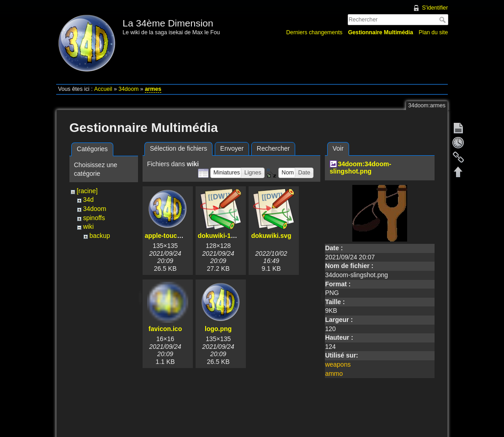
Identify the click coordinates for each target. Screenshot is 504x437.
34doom (128, 89)
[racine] (87, 191)
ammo (334, 374)
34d (88, 200)
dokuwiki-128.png (225, 236)
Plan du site (433, 32)
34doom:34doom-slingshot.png (360, 168)
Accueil (103, 89)
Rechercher (443, 20)
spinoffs (94, 218)
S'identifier (435, 8)
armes (153, 89)
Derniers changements (314, 32)
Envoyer (232, 148)
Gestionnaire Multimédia (381, 32)
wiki (88, 226)
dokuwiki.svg (271, 236)
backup (100, 236)
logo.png (218, 329)
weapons (338, 364)
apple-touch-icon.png (177, 236)
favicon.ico (165, 329)
